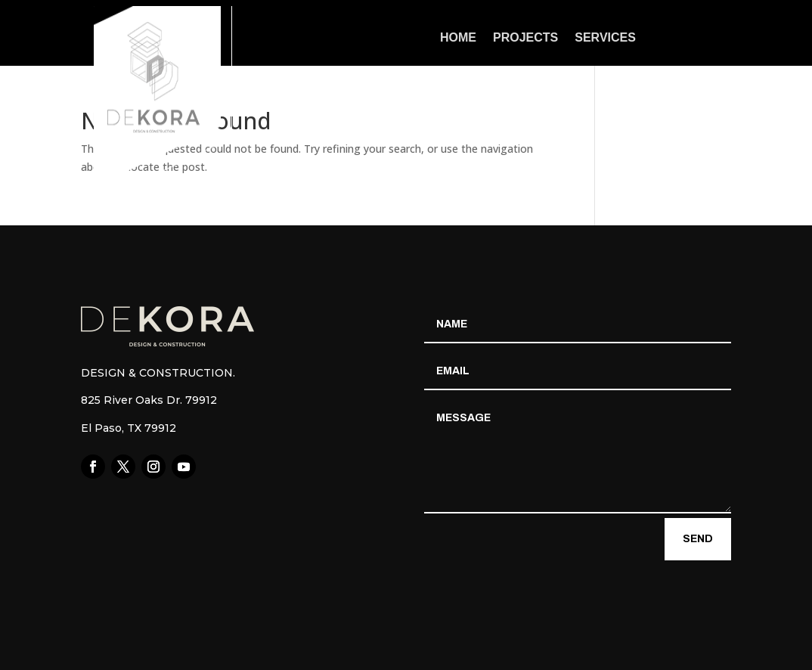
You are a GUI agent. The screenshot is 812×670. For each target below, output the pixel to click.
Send (698, 539)
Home (458, 38)
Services (605, 38)
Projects (525, 38)
